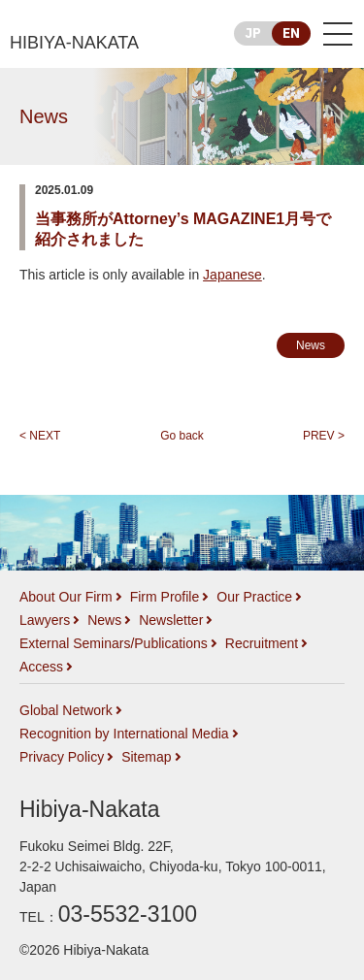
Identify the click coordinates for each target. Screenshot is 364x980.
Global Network (66, 710)
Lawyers (45, 620)
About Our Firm (66, 597)
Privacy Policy (62, 757)
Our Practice (254, 597)
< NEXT (40, 436)
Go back (182, 436)
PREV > (324, 436)
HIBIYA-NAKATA (74, 43)
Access (41, 667)
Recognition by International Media (124, 734)
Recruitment (262, 643)
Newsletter (171, 620)
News (44, 116)
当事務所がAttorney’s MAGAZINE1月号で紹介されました (183, 229)
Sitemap (146, 757)
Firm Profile (165, 597)
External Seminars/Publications (114, 643)
